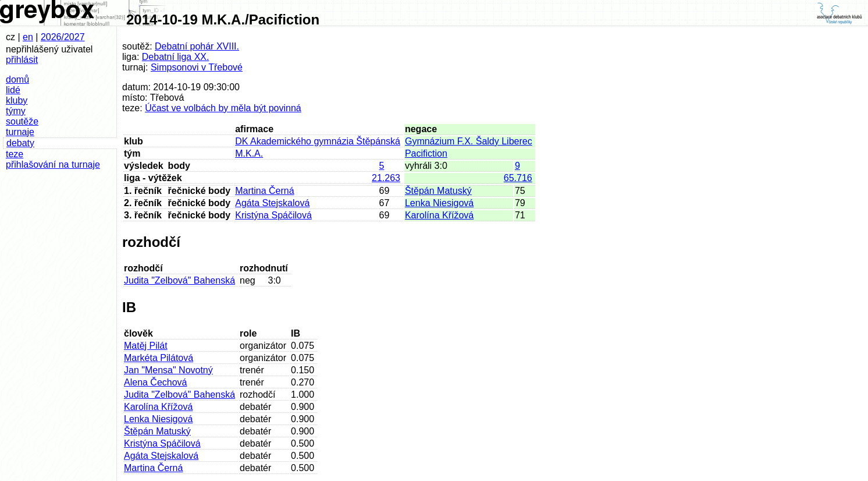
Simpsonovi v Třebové (197, 67)
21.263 (386, 178)
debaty (20, 143)
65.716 (518, 178)
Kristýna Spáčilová (273, 215)
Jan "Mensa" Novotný (168, 370)
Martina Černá (264, 191)
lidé (13, 90)
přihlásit (22, 60)
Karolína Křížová (439, 215)
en (28, 37)
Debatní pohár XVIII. (197, 46)
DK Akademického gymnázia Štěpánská (318, 141)
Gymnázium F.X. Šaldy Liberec (469, 141)
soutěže (22, 121)
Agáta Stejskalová (272, 203)
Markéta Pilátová (159, 358)
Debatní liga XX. (176, 57)
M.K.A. (249, 153)
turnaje (20, 132)
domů (17, 79)
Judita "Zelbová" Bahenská (179, 280)
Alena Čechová (156, 382)
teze (15, 154)
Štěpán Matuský (438, 191)
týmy (16, 111)
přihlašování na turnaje (53, 165)
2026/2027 (63, 37)
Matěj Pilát (146, 346)
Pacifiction (426, 153)
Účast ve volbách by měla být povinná (223, 108)
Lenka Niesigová (439, 203)
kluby (17, 100)
